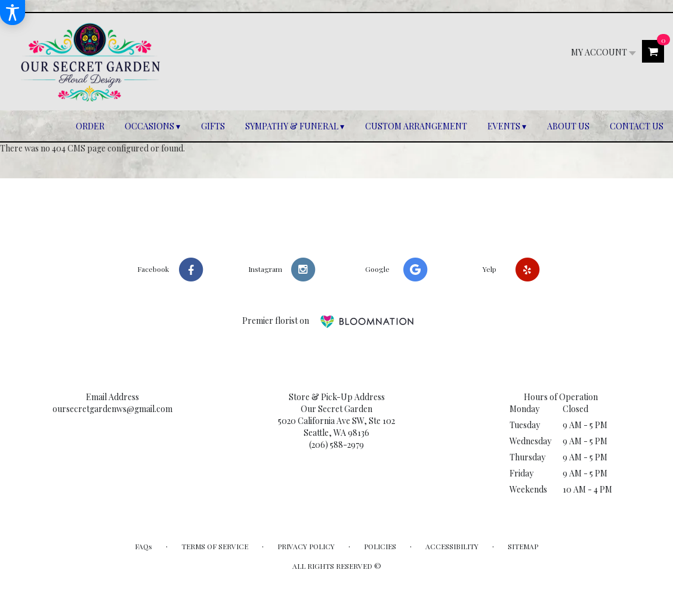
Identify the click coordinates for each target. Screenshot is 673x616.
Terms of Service (215, 546)
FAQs (143, 546)
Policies (380, 546)
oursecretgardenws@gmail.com (112, 409)
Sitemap (523, 546)
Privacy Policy (306, 546)
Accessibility (452, 546)
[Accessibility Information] (13, 13)
